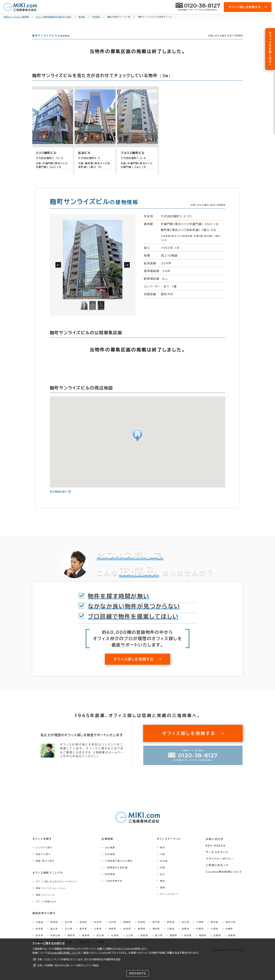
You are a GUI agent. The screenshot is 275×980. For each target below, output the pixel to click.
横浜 (164, 887)
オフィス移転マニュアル (48, 879)
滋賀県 (185, 935)
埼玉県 (185, 928)
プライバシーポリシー (220, 864)
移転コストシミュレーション (51, 894)
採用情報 (111, 880)
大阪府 (215, 935)
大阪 (164, 860)
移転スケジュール (45, 901)
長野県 (113, 935)
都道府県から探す (44, 919)
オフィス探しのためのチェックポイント (57, 888)
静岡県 (142, 935)
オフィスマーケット (170, 845)
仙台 (164, 880)
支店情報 (111, 860)
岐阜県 (127, 935)
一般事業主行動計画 (117, 874)
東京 (164, 854)
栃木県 (156, 928)
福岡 (164, 894)
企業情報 (108, 845)
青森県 (54, 928)
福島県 (127, 928)
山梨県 (98, 935)
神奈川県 (231, 928)
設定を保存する (137, 973)
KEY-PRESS (216, 852)
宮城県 (83, 928)
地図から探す (43, 860)
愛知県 (156, 935)
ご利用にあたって (218, 871)
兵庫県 (229, 935)
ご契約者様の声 (114, 887)
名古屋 (165, 867)
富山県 (54, 935)
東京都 (215, 928)
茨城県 (142, 928)
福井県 (83, 935)
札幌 (164, 874)
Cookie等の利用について (64, 953)
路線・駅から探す (45, 867)
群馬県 (171, 928)
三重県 (171, 935)
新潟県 (40, 935)
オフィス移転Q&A (46, 908)
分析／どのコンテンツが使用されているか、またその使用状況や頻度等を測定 (79, 959)
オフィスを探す (42, 845)
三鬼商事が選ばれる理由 (119, 867)
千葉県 (200, 928)
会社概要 (111, 854)
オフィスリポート (170, 900)
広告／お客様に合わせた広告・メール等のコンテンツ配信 (68, 965)
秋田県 (98, 928)
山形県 (113, 928)
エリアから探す (44, 854)
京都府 (200, 935)
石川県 (69, 935)
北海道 (40, 928)
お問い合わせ (215, 845)
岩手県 (69, 928)
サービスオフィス (218, 858)
